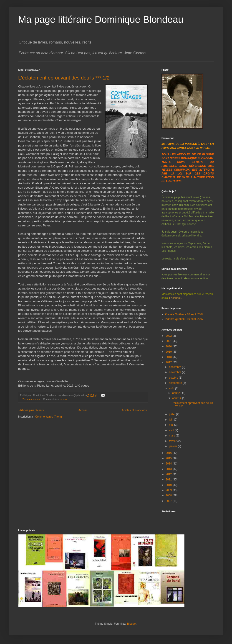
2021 (169, 341)
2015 (169, 458)
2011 (169, 480)
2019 (169, 352)
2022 (169, 336)
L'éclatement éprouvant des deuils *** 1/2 (64, 78)
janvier (173, 446)
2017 (169, 362)
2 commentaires (31, 399)
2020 (169, 346)
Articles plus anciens (134, 410)
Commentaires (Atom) (49, 417)
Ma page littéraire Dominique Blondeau (101, 19)
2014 (169, 464)
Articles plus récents (32, 410)
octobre (174, 378)
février (173, 441)
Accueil (83, 410)
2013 (169, 469)
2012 (169, 474)
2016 (169, 453)
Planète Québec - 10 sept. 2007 (184, 314)
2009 (169, 490)
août (172, 388)
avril (172, 430)
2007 (169, 501)
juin (171, 420)
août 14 (177, 398)
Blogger (132, 624)
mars (172, 436)
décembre (175, 367)
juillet (173, 414)
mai (172, 425)
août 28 (177, 393)
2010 (169, 485)
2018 (169, 357)
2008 (169, 495)
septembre (176, 383)
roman (63, 399)
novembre (175, 372)
